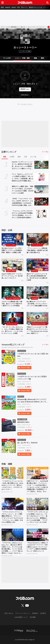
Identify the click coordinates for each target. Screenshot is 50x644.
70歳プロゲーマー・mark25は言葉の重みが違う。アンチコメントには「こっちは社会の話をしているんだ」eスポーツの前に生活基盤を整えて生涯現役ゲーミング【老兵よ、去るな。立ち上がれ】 (37, 486)
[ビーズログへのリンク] (32, 631)
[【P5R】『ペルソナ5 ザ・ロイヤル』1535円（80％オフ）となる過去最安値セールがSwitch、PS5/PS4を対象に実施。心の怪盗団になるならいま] (41, 202)
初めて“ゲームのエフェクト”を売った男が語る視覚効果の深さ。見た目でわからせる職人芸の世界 (37, 277)
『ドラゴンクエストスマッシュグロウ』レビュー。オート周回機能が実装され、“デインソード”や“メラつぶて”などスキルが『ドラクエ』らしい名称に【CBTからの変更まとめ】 (12, 517)
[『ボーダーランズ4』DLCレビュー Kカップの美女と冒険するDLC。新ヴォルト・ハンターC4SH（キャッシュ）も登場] (13, 318)
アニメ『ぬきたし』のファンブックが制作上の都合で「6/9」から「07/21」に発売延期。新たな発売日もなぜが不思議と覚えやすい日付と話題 (22, 178)
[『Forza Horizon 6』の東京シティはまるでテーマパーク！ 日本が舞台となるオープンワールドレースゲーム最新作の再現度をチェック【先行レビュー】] (38, 535)
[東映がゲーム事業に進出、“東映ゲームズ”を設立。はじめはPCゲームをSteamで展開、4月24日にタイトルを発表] (41, 189)
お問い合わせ (9, 613)
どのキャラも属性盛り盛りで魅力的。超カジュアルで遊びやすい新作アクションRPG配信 (12, 304)
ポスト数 (33, 157)
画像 (35, 58)
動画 (43, 58)
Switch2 (8, 7)
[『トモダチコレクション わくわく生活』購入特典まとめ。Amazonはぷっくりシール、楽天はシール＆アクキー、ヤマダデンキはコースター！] (13, 473)
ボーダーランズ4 (12, 324)
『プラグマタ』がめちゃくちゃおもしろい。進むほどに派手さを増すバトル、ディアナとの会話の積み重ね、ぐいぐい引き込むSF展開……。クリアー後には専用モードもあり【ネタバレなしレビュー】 (12, 548)
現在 (5, 157)
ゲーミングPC (11, 245)
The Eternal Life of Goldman (40, 324)
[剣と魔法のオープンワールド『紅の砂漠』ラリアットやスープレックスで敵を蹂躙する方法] (38, 293)
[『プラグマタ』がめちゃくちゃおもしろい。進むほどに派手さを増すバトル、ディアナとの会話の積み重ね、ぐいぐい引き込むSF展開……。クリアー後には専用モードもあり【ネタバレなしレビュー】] (13, 535)
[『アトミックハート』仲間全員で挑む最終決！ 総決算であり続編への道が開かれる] (38, 239)
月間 (25, 157)
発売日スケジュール (35, 7)
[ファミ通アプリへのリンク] (19, 631)
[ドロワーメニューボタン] (3, 3)
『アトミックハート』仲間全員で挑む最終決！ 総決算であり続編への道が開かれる (37, 250)
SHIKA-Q (34, 271)
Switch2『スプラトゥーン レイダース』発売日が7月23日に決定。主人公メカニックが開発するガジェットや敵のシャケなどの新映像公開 (22, 165)
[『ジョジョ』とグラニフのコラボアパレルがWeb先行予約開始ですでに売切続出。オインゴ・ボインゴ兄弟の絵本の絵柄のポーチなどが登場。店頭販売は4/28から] (41, 214)
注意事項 (43, 613)
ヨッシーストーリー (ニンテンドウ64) (39, 27)
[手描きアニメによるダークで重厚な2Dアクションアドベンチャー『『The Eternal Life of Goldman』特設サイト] (38, 318)
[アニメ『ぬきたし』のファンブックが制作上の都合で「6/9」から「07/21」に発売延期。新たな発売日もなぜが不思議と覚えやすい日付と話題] (41, 177)
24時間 (12, 157)
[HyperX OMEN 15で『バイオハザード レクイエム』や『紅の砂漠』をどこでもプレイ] (13, 265)
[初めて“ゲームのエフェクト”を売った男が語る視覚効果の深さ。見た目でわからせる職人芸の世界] (38, 265)
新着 (2, 7)
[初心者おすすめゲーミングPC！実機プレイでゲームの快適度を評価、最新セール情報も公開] (13, 239)
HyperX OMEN (11, 271)
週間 (19, 157)
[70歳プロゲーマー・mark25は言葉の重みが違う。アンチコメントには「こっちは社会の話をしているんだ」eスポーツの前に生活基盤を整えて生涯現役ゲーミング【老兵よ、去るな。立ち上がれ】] (38, 473)
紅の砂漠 (34, 298)
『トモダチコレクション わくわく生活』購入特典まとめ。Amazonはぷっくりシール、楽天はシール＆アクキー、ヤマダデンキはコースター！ (12, 485)
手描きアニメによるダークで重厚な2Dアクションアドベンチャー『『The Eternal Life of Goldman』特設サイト (37, 330)
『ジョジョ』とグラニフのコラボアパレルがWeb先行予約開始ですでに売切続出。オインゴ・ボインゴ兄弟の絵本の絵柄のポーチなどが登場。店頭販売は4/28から (22, 214)
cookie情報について (21, 617)
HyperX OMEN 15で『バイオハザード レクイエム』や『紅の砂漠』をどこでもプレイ (12, 276)
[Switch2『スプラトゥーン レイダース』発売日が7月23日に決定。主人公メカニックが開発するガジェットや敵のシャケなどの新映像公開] (41, 165)
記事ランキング (9, 152)
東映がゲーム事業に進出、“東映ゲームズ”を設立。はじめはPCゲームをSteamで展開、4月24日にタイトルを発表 (23, 190)
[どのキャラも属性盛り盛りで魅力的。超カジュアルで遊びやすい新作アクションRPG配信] (13, 293)
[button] (25, 95)
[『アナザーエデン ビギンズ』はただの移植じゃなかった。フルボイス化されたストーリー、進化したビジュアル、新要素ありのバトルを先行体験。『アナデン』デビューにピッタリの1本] (38, 504)
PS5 (18, 7)
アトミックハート (37, 245)
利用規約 (35, 613)
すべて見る (45, 152)
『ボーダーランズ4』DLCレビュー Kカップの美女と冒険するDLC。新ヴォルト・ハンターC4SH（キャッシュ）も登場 (12, 330)
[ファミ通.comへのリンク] (25, 3)
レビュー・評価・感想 (22, 58)
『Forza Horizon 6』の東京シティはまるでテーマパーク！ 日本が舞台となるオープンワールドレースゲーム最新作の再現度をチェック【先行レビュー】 (37, 547)
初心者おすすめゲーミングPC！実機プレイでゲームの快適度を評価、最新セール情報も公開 (12, 250)
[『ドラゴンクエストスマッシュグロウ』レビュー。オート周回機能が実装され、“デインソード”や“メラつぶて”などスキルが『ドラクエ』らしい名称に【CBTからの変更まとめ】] (13, 504)
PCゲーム (24, 7)
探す (28, 89)
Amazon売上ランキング (13, 345)
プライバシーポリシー (23, 613)
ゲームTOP (7, 58)
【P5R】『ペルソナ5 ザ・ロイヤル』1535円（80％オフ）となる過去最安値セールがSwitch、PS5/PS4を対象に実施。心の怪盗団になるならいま (22, 202)
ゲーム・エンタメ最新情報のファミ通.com (13, 27)
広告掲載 (33, 617)
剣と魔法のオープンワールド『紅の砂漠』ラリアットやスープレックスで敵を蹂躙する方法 (37, 304)
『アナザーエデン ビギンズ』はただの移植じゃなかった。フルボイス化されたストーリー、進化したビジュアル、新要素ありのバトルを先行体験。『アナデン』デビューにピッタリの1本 (37, 517)
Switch (14, 7)
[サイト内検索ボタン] (47, 3)
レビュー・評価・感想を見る (24, 84)
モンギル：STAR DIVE (13, 298)
